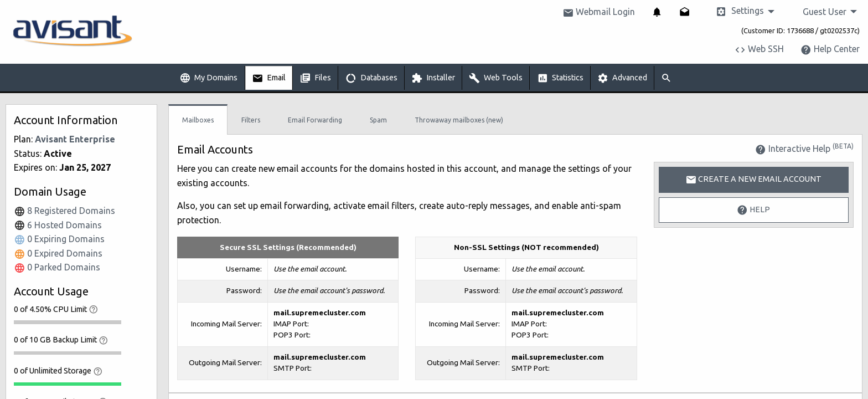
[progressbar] (68, 322)
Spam (378, 120)
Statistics (560, 78)
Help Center (830, 49)
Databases (371, 78)
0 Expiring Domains (59, 239)
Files (315, 78)
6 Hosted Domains (58, 225)
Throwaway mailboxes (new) (459, 120)
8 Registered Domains (64, 211)
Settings (740, 11)
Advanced (622, 78)
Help (753, 210)
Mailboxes (198, 120)
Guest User (825, 12)
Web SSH (759, 49)
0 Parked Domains (57, 267)
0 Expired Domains (58, 253)
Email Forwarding (315, 120)
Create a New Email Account (753, 180)
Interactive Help (804, 149)
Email (269, 78)
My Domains (208, 78)
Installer (433, 78)
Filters (251, 120)
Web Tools (496, 78)
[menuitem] (657, 12)
